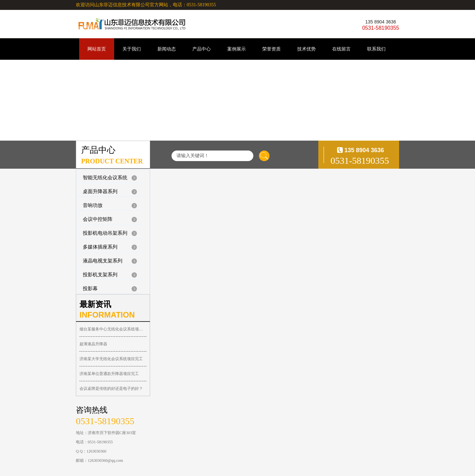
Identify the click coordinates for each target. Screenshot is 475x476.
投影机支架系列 (100, 275)
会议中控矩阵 (98, 219)
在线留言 (341, 49)
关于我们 (132, 49)
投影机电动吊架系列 (105, 233)
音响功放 (93, 205)
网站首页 (97, 49)
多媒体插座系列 (100, 247)
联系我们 (376, 49)
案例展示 (237, 49)
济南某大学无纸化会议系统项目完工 (111, 359)
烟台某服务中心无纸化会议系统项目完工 (113, 329)
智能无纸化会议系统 (105, 178)
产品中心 (202, 49)
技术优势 (306, 49)
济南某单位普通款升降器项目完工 (109, 374)
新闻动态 (167, 49)
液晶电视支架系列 (103, 261)
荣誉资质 (271, 49)
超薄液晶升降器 (93, 344)
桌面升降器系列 (100, 191)
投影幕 (90, 289)
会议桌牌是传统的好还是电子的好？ (111, 389)
